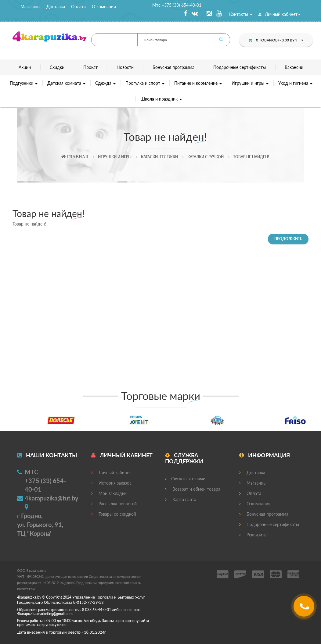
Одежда (105, 83)
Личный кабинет (280, 14)
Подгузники (24, 83)
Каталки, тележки (159, 157)
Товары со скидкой (114, 514)
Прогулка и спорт (145, 83)
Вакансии (294, 67)
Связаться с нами (185, 479)
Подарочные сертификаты (240, 67)
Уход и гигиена (295, 83)
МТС (31, 472)
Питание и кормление (198, 83)
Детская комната (66, 83)
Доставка (56, 7)
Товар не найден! (251, 157)
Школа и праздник (161, 99)
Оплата (78, 7)
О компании (104, 7)
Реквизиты (253, 535)
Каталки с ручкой (206, 157)
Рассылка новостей (114, 504)
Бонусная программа (173, 67)
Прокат (90, 67)
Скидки (57, 67)
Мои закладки (109, 493)
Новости (125, 67)
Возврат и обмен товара (193, 489)
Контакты (241, 14)
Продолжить (288, 239)
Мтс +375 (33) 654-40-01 (177, 5)
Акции (25, 67)
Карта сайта (181, 499)
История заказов (111, 483)
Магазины (30, 7)
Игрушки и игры (250, 83)
